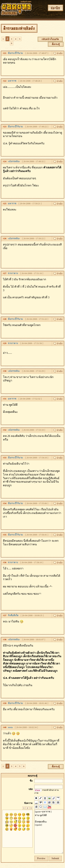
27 (5, 273)
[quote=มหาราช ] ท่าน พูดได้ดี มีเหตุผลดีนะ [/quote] (49, 831)
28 (5, 319)
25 (5, 203)
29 (5, 343)
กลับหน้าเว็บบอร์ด (50, 39)
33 (5, 458)
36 (5, 562)
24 (5, 161)
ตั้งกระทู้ (56, 44)
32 (5, 430)
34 (5, 503)
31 (5, 399)
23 (5, 127)
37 (5, 615)
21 (5, 53)
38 (5, 639)
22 (5, 81)
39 (5, 703)
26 (5, 238)
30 (5, 371)
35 (5, 535)
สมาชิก (55, 8)
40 (5, 727)
